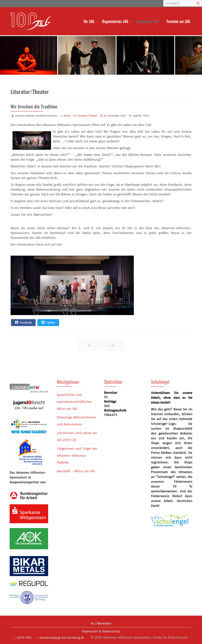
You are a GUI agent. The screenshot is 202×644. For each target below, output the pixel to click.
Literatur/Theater (87, 116)
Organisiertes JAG (115, 21)
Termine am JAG (178, 21)
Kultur (67, 116)
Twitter (48, 322)
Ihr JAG (89, 21)
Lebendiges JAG (147, 21)
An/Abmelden (101, 623)
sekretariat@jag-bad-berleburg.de (62, 638)
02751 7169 (24, 638)
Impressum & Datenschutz (101, 631)
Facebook (23, 322)
